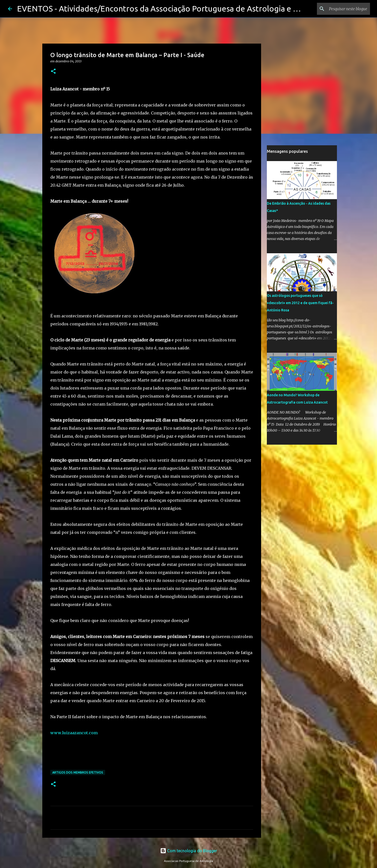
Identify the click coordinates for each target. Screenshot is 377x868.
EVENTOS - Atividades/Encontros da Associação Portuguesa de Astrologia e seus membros (181, 9)
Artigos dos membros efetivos (78, 772)
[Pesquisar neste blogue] (344, 9)
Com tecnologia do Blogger (189, 851)
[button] (53, 72)
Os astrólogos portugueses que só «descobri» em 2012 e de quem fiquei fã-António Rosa (300, 303)
